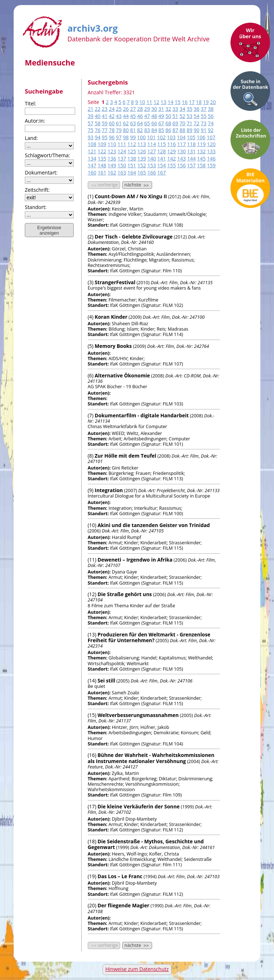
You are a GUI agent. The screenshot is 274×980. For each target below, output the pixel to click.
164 (132, 173)
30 (154, 109)
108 (92, 144)
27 (133, 109)
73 (204, 123)
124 (122, 151)
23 (105, 109)
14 (170, 102)
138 (132, 158)
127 (152, 151)
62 (126, 123)
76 (97, 130)
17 (192, 102)
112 (132, 144)
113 (142, 144)
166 (152, 173)
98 (126, 137)
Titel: (30, 103)
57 (91, 123)
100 (141, 137)
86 (168, 130)
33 (175, 109)
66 (154, 123)
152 (142, 165)
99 (133, 137)
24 (112, 109)
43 (119, 116)
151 (132, 165)
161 (102, 173)
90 (197, 130)
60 (112, 123)
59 (105, 123)
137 (122, 158)
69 (175, 123)
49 (161, 116)
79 (119, 130)
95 (105, 137)
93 (91, 137)
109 (102, 144)
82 (140, 130)
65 (147, 123)
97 (119, 137)
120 (211, 144)
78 (112, 130)
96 (112, 137)
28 (140, 109)
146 (211, 158)
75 (91, 130)
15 (178, 102)
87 (175, 130)
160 (92, 173)
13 (164, 102)
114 (152, 144)
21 (91, 109)
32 (168, 109)
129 (172, 151)
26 (126, 109)
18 (199, 102)
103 (171, 137)
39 (91, 116)
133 (211, 151)
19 (206, 102)
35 (189, 109)
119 (201, 144)
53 (189, 116)
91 (204, 130)
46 (140, 116)
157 (191, 165)
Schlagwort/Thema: (47, 155)
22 (97, 109)
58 (97, 123)
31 (161, 109)
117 (182, 144)
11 (149, 102)
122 (102, 151)
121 (92, 151)
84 (154, 130)
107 (211, 137)
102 (161, 137)
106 (201, 137)
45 (133, 116)
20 (213, 102)
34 (182, 109)
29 (147, 109)
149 (112, 165)
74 (211, 123)
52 (182, 116)
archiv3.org (92, 27)
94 (97, 137)
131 (191, 151)
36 (197, 109)
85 (161, 130)
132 (201, 151)
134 (92, 158)
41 (105, 116)
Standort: (36, 207)
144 (191, 158)
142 (172, 158)
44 (126, 116)
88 (182, 130)
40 (97, 116)
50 (168, 116)
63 (133, 123)
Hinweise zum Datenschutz (137, 969)
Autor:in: (35, 121)
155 (172, 165)
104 (181, 137)
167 (161, 173)
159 (211, 165)
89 (189, 130)
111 (122, 144)
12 (156, 102)
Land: (31, 138)
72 (197, 123)
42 (112, 116)
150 (122, 165)
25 (119, 109)
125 (132, 151)
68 (168, 123)
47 (147, 116)
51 (175, 116)
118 (191, 144)
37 (204, 109)
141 (161, 158)
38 (211, 109)
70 (182, 123)
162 (112, 173)
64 (140, 123)
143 (182, 158)
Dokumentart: (41, 173)
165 (142, 173)
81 (133, 130)
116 (172, 144)
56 (211, 116)
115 (161, 144)
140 (152, 158)
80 (126, 130)
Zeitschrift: (37, 190)
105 (191, 137)
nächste (137, 185)
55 (204, 116)
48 (154, 116)
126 (142, 151)
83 (147, 130)
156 (182, 165)
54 (197, 116)
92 (211, 130)
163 (122, 173)
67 (161, 123)
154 (161, 165)
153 (152, 165)
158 (201, 165)
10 (142, 102)
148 (102, 165)
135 (102, 158)
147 (92, 165)
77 (105, 130)
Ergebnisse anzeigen (49, 230)
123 (112, 151)
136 (112, 158)
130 (182, 151)
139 (142, 158)
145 (201, 158)
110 (112, 144)
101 (151, 137)
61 (119, 123)
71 (189, 123)
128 (161, 151)
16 (185, 102)
